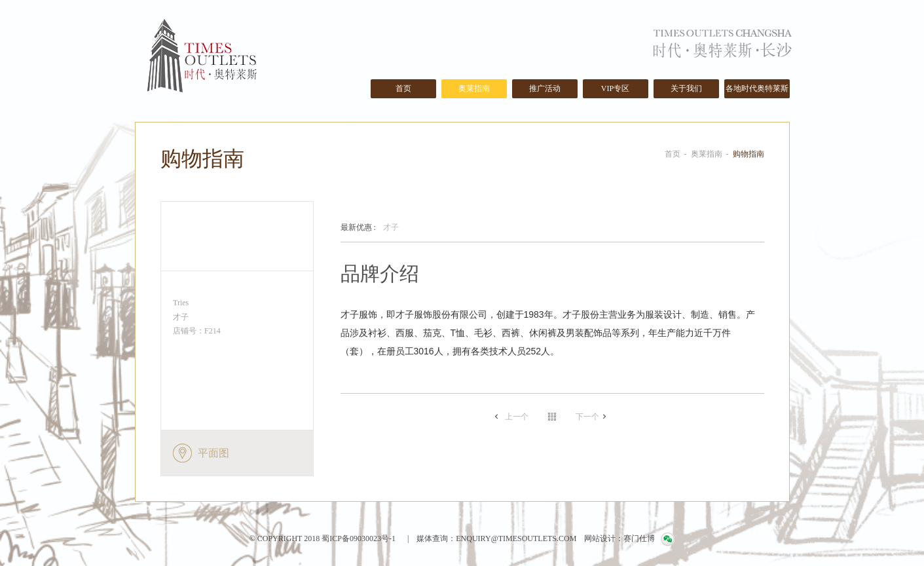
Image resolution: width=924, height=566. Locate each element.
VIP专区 (615, 88)
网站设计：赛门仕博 (619, 538)
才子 (370, 228)
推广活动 (545, 88)
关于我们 (686, 88)
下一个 (587, 417)
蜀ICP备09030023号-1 (358, 538)
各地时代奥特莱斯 (757, 88)
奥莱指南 (474, 88)
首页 (403, 88)
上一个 (517, 417)
